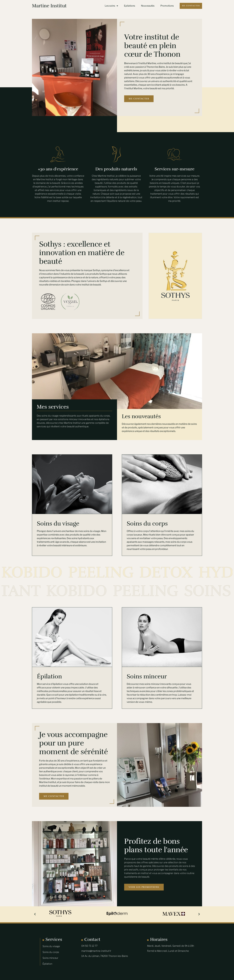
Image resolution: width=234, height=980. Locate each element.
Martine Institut (49, 6)
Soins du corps (147, 524)
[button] (35, 914)
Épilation (49, 676)
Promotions (167, 6)
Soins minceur (147, 676)
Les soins (111, 6)
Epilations (130, 6)
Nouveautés (148, 6)
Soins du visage (58, 524)
